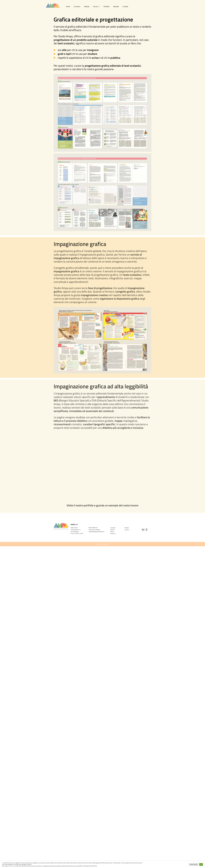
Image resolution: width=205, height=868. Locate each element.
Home (68, 6)
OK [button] (201, 864)
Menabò (116, 6)
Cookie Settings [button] (194, 864)
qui (127, 863)
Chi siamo (77, 6)
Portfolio (107, 6)
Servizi (96, 7)
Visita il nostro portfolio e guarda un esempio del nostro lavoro (102, 505)
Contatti (125, 6)
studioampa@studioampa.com (97, 532)
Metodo (87, 6)
